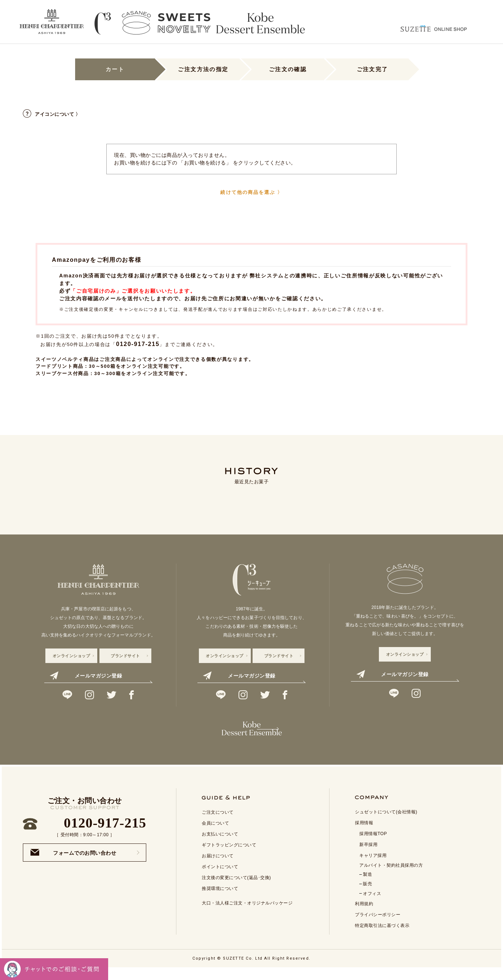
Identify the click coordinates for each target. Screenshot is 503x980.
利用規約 (364, 915)
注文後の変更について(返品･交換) (236, 888)
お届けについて (218, 867)
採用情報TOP (373, 845)
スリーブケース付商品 (62, 373)
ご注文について (218, 823)
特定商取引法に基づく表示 (382, 936)
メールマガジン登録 (86, 676)
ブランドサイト (125, 656)
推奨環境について (220, 899)
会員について (215, 834)
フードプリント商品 (60, 366)
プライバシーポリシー (378, 926)
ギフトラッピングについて (229, 856)
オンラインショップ (71, 656)
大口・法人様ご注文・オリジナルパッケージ (247, 914)
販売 (367, 895)
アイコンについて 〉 (52, 114)
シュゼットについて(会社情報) (386, 823)
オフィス (372, 904)
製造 (367, 885)
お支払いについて (220, 845)
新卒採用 (368, 855)
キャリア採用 (373, 866)
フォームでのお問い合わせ (73, 863)
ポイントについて (220, 878)
